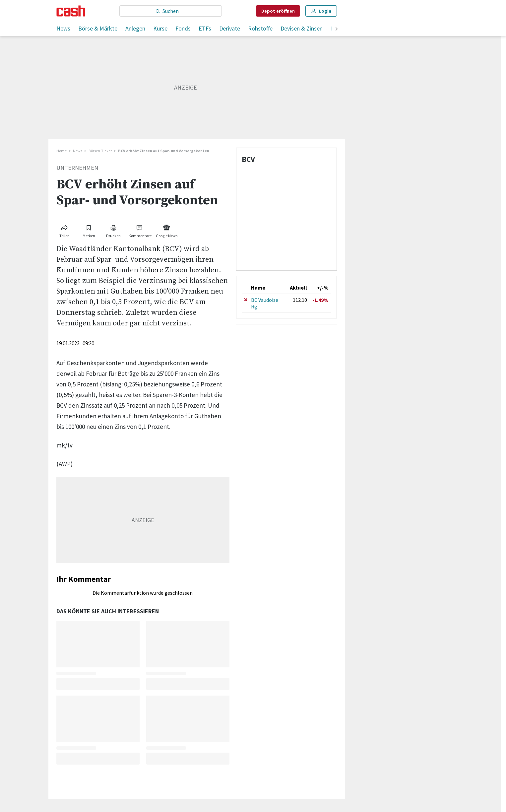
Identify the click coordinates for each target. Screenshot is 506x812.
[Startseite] (71, 11)
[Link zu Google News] (166, 230)
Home (62, 151)
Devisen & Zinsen (302, 28)
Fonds (183, 28)
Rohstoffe (260, 28)
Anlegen (135, 28)
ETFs (205, 28)
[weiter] (337, 29)
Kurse (160, 28)
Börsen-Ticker (100, 151)
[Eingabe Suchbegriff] (171, 11)
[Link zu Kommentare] (140, 230)
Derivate (230, 28)
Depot (278, 11)
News (63, 28)
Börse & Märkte (98, 28)
